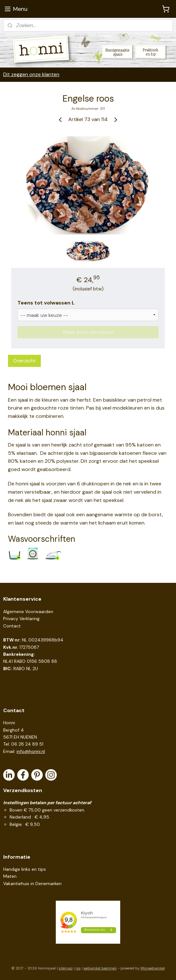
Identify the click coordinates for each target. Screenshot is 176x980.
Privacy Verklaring (21, 619)
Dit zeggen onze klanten (31, 74)
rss (78, 968)
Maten (10, 876)
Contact (12, 626)
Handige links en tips (25, 869)
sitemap (66, 968)
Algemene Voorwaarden (28, 612)
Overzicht (24, 361)
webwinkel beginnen (100, 968)
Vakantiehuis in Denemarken (32, 883)
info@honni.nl (31, 751)
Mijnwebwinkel (153, 968)
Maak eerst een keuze (88, 332)
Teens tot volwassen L (46, 303)
